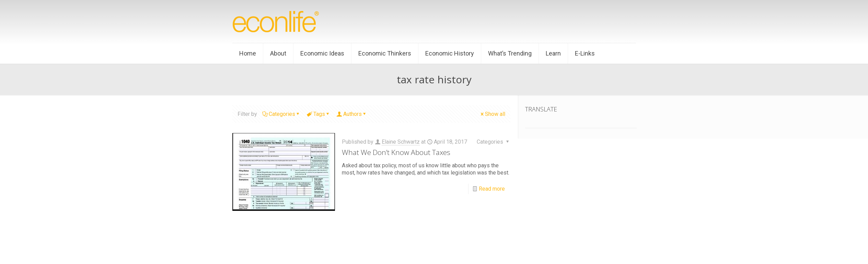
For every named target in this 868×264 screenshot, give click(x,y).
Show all (492, 114)
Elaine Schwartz (401, 142)
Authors (352, 114)
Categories (281, 114)
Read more (492, 189)
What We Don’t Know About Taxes (396, 152)
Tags (319, 114)
